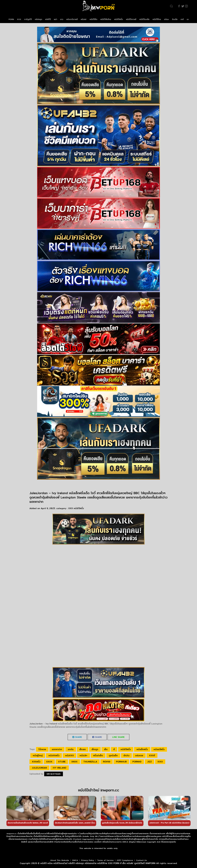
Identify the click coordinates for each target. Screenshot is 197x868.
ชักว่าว (126, 755)
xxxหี (152, 755)
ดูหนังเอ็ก (113, 755)
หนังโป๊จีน (93, 19)
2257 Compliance (125, 860)
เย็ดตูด (95, 749)
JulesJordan (39, 768)
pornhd (137, 762)
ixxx (160, 762)
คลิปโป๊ (48, 19)
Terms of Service (105, 860)
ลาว (62, 19)
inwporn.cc (12, 833)
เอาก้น (71, 749)
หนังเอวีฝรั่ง (159, 749)
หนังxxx (70, 755)
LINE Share (118, 737)
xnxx (74, 762)
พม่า (55, 19)
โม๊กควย (42, 749)
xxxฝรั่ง (36, 762)
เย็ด (106, 749)
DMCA (75, 860)
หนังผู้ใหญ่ (38, 755)
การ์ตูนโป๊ (28, 19)
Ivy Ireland (60, 768)
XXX (19, 19)
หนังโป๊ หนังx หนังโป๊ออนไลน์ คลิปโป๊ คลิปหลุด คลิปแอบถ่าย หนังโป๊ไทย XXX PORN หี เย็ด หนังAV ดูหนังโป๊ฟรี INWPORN (98, 863)
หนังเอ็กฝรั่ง (142, 749)
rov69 (107, 762)
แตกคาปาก (57, 749)
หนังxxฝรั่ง (54, 755)
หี (114, 749)
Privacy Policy (88, 860)
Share (77, 737)
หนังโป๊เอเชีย (144, 19)
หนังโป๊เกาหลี (131, 19)
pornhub (121, 762)
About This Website (60, 860)
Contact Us (141, 860)
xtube (62, 762)
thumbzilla (90, 762)
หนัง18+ (84, 755)
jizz (150, 762)
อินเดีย (175, 19)
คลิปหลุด (38, 19)
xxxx (49, 762)
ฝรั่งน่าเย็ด (98, 755)
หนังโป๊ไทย (157, 19)
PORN (11, 19)
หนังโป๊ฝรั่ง (119, 19)
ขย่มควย (139, 755)
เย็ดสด (83, 749)
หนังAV (84, 19)
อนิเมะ (166, 19)
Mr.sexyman (54, 774)
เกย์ (182, 19)
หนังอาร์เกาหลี (72, 19)
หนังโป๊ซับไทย (106, 19)
